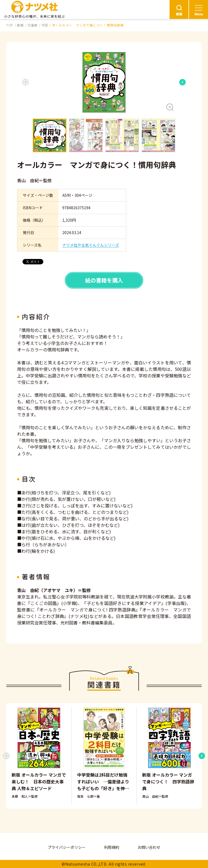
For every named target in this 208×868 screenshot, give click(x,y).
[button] (104, 82)
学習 (45, 25)
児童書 (32, 25)
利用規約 (112, 847)
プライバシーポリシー (67, 847)
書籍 (20, 25)
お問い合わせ (149, 847)
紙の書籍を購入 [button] (104, 280)
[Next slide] (183, 82)
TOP (10, 25)
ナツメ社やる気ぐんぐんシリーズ (91, 245)
